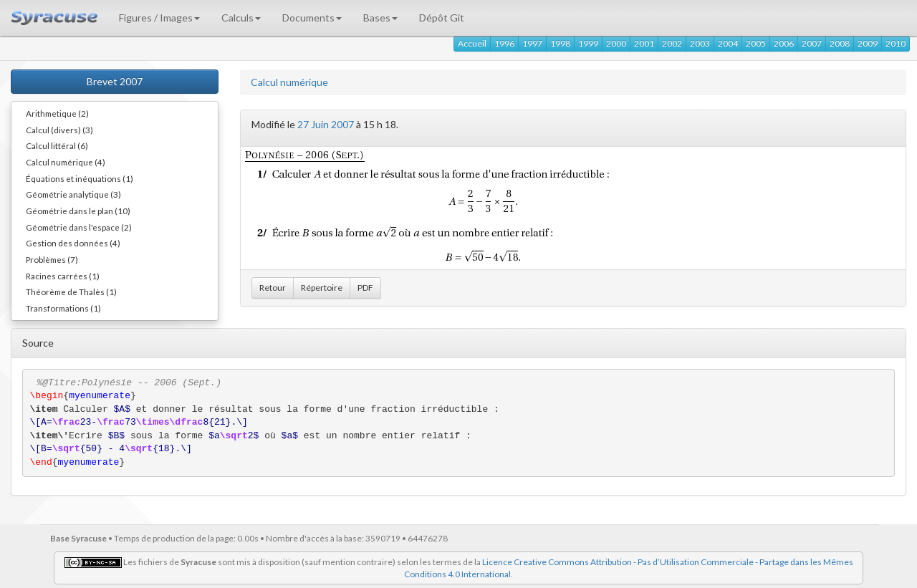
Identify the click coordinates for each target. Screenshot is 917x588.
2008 (840, 43)
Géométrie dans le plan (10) (78, 211)
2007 (812, 43)
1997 (532, 43)
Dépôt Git (442, 18)
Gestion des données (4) (73, 243)
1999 (588, 43)
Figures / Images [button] (159, 18)
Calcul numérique (289, 82)
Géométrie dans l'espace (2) (79, 227)
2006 (784, 43)
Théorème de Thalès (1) (71, 291)
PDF (365, 288)
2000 (616, 43)
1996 (504, 43)
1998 (560, 43)
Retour (273, 288)
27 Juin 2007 (326, 124)
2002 (672, 43)
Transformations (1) (63, 308)
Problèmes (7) (52, 259)
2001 (644, 43)
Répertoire (322, 288)
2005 (756, 43)
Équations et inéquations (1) (80, 178)
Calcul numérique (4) (66, 162)
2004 (728, 43)
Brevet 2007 (115, 81)
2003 (700, 43)
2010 (896, 43)
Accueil (472, 43)
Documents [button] (312, 18)
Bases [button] (380, 18)
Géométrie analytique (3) (73, 194)
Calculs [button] (241, 18)
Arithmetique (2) (57, 113)
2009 (868, 43)
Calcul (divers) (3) (59, 130)
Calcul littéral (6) (57, 145)
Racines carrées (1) (63, 276)
